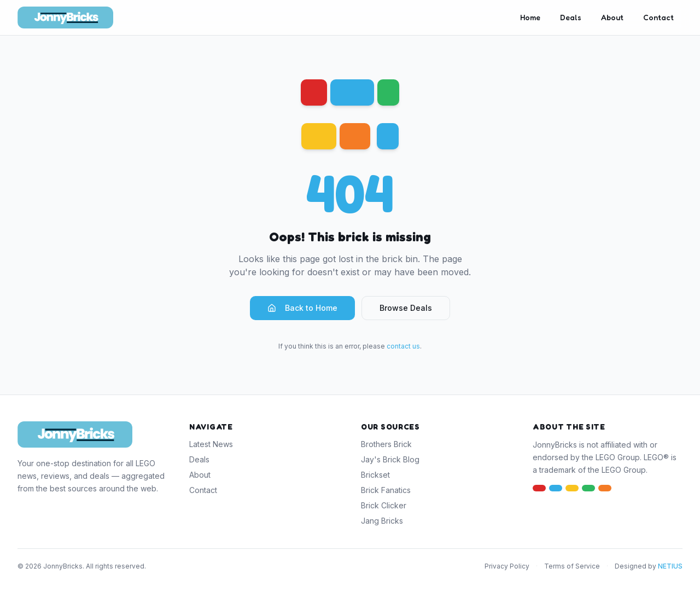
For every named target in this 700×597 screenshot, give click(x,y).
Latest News (211, 444)
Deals (571, 17)
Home (530, 17)
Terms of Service (572, 566)
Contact (658, 17)
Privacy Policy (507, 566)
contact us (403, 346)
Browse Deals (406, 308)
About (612, 17)
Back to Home (302, 308)
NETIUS (670, 566)
